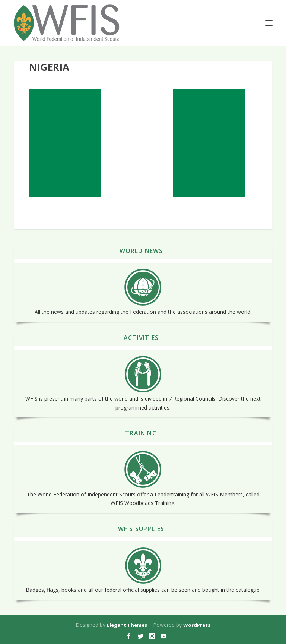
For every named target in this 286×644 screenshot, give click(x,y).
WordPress (197, 625)
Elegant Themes (127, 625)
